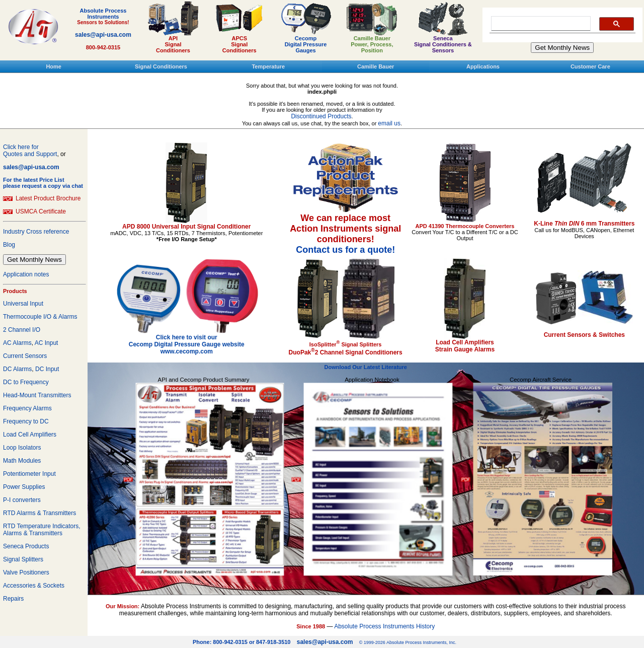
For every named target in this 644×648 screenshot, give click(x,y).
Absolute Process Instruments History (384, 626)
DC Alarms (17, 369)
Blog (9, 245)
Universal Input (23, 304)
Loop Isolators (22, 448)
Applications (483, 66)
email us (389, 123)
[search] (539, 24)
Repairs (13, 599)
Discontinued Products (321, 116)
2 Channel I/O (22, 330)
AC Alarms (17, 343)
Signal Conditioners (161, 66)
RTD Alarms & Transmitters (39, 513)
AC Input (47, 343)
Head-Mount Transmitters (37, 395)
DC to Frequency (26, 382)
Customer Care (590, 66)
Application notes (26, 274)
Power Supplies (24, 487)
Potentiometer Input (29, 474)
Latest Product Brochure (48, 198)
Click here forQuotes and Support (30, 151)
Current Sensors (25, 356)
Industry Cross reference (36, 232)
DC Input (47, 369)
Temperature (268, 66)
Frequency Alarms (27, 408)
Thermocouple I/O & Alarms (40, 317)
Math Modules (22, 461)
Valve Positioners (26, 572)
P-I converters (22, 500)
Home (54, 66)
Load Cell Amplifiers (30, 435)
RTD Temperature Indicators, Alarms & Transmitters (42, 530)
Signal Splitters (23, 559)
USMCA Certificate (41, 211)
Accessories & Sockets (34, 586)
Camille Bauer (376, 66)
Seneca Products (26, 546)
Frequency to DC (26, 421)
